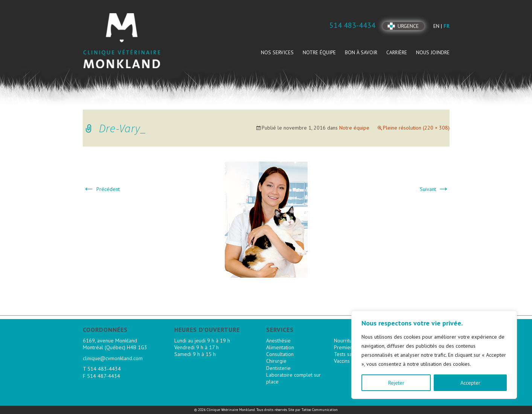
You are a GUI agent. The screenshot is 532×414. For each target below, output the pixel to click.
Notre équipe (319, 52)
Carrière (397, 52)
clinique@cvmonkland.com (113, 358)
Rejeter (396, 383)
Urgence (408, 26)
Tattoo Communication (320, 410)
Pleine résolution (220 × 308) (416, 128)
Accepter (470, 383)
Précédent (101, 189)
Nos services (277, 52)
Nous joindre (433, 52)
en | (438, 26)
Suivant (435, 189)
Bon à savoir (361, 52)
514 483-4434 (104, 369)
